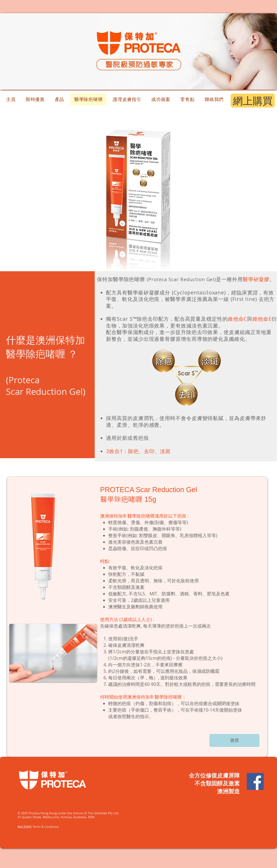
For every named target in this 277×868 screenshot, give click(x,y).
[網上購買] (253, 101)
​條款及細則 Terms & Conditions (38, 827)
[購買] (234, 740)
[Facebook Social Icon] (255, 781)
